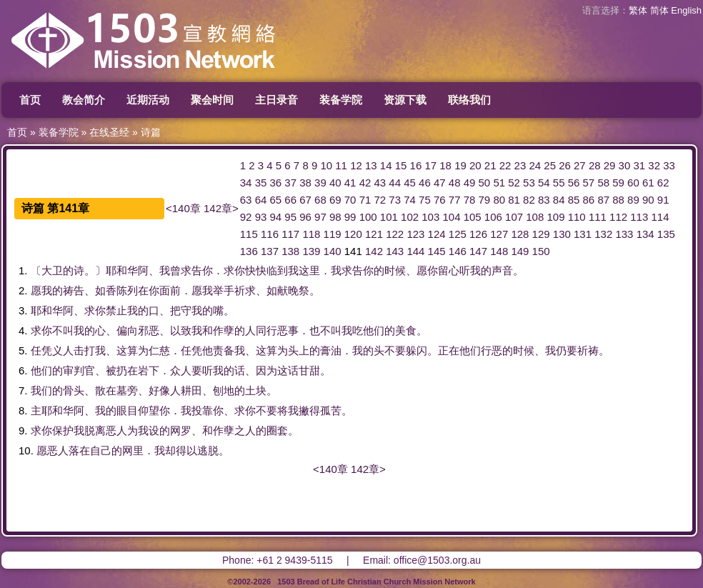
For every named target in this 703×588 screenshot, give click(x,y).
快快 (256, 270)
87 (603, 200)
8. (23, 410)
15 (401, 165)
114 (660, 217)
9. (23, 430)
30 (625, 165)
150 (541, 251)
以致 (181, 330)
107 (514, 217)
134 (645, 234)
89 (633, 200)
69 (335, 200)
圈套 (277, 430)
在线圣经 (109, 132)
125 (458, 234)
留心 (449, 270)
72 (380, 200)
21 (490, 165)
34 (246, 183)
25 (550, 165)
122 (395, 234)
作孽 (224, 330)
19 (460, 165)
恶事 (288, 330)
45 (410, 183)
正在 (449, 350)
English (686, 10)
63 (246, 200)
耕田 (191, 390)
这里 (309, 270)
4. (23, 330)
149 (520, 251)
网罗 (181, 430)
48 (455, 183)
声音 (502, 270)
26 (565, 165)
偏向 (127, 330)
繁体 (638, 10)
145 (437, 251)
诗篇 (151, 132)
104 (451, 217)
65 (275, 200)
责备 (224, 350)
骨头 (74, 390)
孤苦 (331, 410)
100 (368, 217)
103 (430, 217)
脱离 (95, 430)
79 (485, 200)
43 (380, 183)
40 (335, 183)
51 (499, 183)
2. (23, 290)
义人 (63, 350)
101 (389, 217)
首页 (30, 100)
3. (23, 310)
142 (374, 251)
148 (499, 251)
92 (246, 217)
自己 (101, 450)
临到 (277, 270)
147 (478, 251)
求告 (191, 270)
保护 (63, 430)
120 (353, 234)
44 (395, 183)
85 (574, 200)
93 (261, 217)
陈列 (127, 290)
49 (470, 183)
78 (470, 200)
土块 (256, 390)
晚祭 (299, 290)
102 (410, 217)
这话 (288, 370)
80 (499, 200)
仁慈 (159, 350)
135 (666, 234)
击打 (84, 350)
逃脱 (208, 450)
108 (535, 217)
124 (437, 234)
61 (648, 183)
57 (589, 183)
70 (350, 200)
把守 (181, 310)
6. (23, 370)
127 (499, 234)
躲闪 (417, 350)
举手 (224, 290)
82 (529, 200)
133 (624, 234)
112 (618, 217)
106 (493, 217)
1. (23, 270)
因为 (266, 370)
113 (639, 217)
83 (544, 200)
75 (425, 200)
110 (577, 217)
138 (290, 251)
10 (326, 165)
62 (663, 183)
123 (415, 234)
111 (598, 217)
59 (618, 183)
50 (485, 183)
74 (410, 200)
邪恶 (149, 330)
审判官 (79, 370)
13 (371, 165)
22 (505, 165)
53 (529, 183)
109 (555, 217)
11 (341, 165)
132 (603, 234)
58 (603, 183)
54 (544, 183)
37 (290, 183)
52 (514, 183)
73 (395, 200)
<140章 (183, 208)
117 (290, 234)
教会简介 (84, 100)
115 (249, 234)
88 (618, 200)
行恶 (492, 350)
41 (350, 183)
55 (559, 183)
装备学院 (341, 100)
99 (350, 217)
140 (333, 251)
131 (583, 234)
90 (648, 200)
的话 (234, 370)
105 (473, 217)
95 (290, 217)
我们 (41, 390)
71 (365, 200)
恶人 (116, 430)
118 (311, 234)
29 (610, 165)
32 (654, 165)
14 (386, 165)
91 (663, 200)
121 (374, 234)
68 (320, 200)
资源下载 (405, 100)
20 (475, 165)
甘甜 (309, 370)
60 (633, 183)
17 (430, 165)
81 (514, 200)
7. (23, 390)
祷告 (74, 290)
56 (574, 183)
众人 (181, 370)
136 (249, 251)
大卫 (52, 270)
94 (275, 217)
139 (311, 251)
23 (520, 165)
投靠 (202, 410)
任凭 (41, 350)
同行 (266, 330)
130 (562, 234)
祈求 (245, 290)
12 (356, 165)
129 (541, 234)
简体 (659, 10)
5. (23, 350)
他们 (374, 330)
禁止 (116, 310)
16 (416, 165)
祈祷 (588, 350)
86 (589, 200)
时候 (395, 270)
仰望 (149, 410)
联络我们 (469, 100)
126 (478, 234)
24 (535, 165)
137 (270, 251)
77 (455, 200)
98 (335, 217)
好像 (159, 390)
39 (320, 183)
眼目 (127, 410)
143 (395, 251)
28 (595, 165)
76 (440, 200)
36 (275, 183)
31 (639, 165)
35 (261, 183)
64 (261, 200)
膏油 (331, 350)
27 (580, 165)
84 (559, 200)
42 (365, 183)
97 (320, 217)
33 (669, 165)
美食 (406, 330)
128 (520, 234)
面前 (170, 290)
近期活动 (148, 100)
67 (305, 200)
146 (458, 251)
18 (445, 165)
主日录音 (276, 100)
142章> (221, 208)
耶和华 (122, 270)
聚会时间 (212, 100)
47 (440, 183)
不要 (395, 350)
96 (305, 217)
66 (290, 200)
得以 (186, 450)
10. (26, 450)
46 (425, 183)
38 (305, 183)
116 (270, 234)
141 (353, 251)
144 (415, 251)
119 (333, 234)
